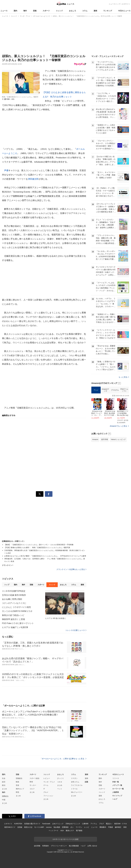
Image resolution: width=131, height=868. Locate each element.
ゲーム (46, 785)
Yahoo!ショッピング (118, 439)
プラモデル (115, 390)
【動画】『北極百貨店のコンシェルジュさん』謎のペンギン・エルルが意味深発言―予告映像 (39, 545)
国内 (15, 11)
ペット (60, 789)
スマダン (74, 778)
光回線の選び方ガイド (32, 824)
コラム (85, 11)
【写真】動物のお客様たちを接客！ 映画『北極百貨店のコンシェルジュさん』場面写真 (37, 548)
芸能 (35, 11)
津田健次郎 (33, 179)
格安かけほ (28, 827)
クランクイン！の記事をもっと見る (71, 569)
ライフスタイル (77, 785)
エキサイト (126, 4)
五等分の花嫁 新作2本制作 (14, 595)
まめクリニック (58, 824)
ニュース (4, 11)
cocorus (49, 827)
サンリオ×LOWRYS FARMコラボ (17, 611)
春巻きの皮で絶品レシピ (13, 615)
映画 (17, 782)
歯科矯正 (118, 827)
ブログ (101, 824)
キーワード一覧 (118, 789)
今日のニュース (124, 11)
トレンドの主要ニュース (76, 630)
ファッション (48, 796)
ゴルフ (32, 789)
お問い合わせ (92, 846)
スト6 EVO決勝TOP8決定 (14, 591)
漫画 (95, 11)
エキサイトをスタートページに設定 (65, 839)
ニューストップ (114, 4)
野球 (31, 782)
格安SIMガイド (10, 827)
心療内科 (85, 824)
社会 (4, 778)
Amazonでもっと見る (118, 426)
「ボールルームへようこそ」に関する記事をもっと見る (63, 759)
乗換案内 (103, 827)
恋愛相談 (65, 827)
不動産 (110, 827)
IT (44, 789)
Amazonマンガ (105, 390)
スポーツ (46, 11)
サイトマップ (117, 796)
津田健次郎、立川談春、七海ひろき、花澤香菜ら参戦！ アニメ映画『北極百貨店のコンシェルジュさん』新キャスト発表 (45, 560)
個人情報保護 (74, 846)
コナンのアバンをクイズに (14, 603)
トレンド (59, 11)
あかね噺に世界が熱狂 (12, 599)
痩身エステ (70, 831)
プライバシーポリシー (59, 846)
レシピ (87, 827)
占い (72, 827)
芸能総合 (19, 778)
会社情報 (37, 846)
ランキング (108, 11)
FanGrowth (46, 824)
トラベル (74, 789)
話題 (86, 782)
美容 (125, 827)
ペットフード (54, 831)
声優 (6, 170)
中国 (4, 800)
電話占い (109, 824)
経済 (4, 782)
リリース (116, 778)
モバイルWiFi (39, 827)
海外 (25, 11)
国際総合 (5, 796)
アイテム (94, 824)
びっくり (60, 778)
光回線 (20, 827)
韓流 (17, 792)
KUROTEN (18, 824)
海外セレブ (20, 789)
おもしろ (73, 11)
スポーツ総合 (35, 778)
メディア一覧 (117, 785)
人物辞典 (116, 792)
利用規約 (45, 846)
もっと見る (124, 377)
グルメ (46, 792)
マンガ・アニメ (49, 782)
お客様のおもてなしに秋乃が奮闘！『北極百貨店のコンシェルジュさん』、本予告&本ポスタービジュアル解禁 (45, 556)
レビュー (47, 778)
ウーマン (79, 827)
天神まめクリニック (73, 824)
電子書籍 (79, 831)
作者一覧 (116, 782)
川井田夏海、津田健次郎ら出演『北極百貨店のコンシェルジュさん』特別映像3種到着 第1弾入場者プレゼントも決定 (45, 552)
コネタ (60, 782)
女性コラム (75, 782)
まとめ (4, 789)
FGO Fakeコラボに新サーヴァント (18, 623)
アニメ (96, 390)
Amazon (95, 439)
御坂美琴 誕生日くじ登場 (13, 619)
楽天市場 (105, 439)
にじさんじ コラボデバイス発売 (16, 607)
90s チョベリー (77, 792)
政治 (4, 785)
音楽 (17, 785)
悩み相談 (57, 827)
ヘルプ (115, 799)
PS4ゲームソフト (124, 390)
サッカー (33, 785)
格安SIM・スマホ (121, 824)
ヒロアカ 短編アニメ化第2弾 (15, 627)
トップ (7, 585)
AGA (62, 831)
